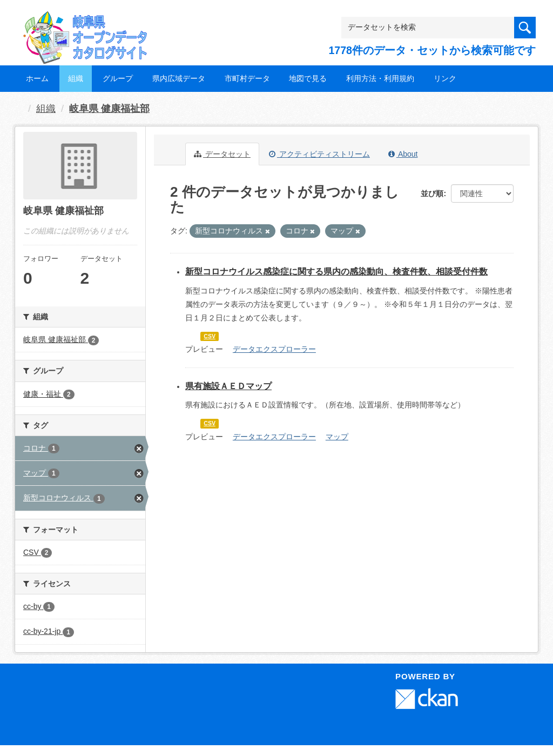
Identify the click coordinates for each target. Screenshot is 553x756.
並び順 (432, 193)
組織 (76, 78)
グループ (118, 78)
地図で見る (308, 78)
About (403, 154)
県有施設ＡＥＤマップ (228, 386)
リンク (445, 78)
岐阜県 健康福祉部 (109, 109)
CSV (210, 336)
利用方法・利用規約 (380, 78)
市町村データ (247, 78)
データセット (222, 154)
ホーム (37, 78)
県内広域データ (179, 78)
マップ (337, 437)
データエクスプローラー (274, 349)
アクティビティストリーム (319, 154)
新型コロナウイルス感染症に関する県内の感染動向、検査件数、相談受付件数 (336, 272)
